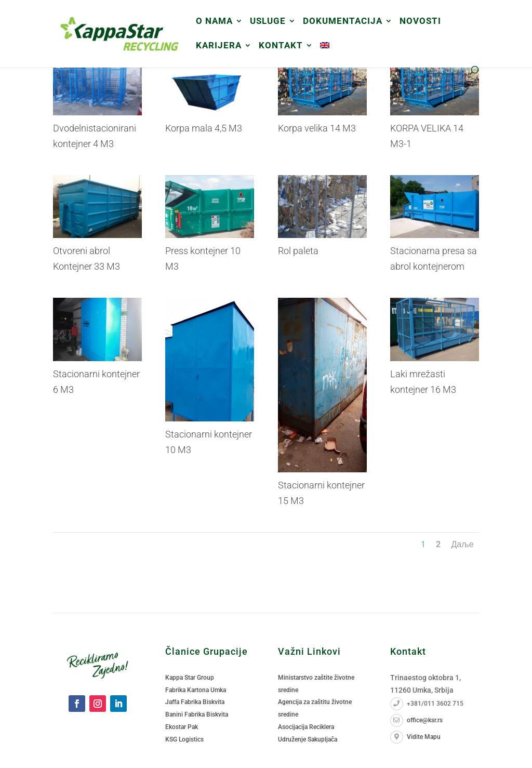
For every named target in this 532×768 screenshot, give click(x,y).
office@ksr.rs (416, 720)
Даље (462, 544)
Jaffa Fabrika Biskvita (195, 702)
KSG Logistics (184, 739)
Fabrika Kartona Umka (196, 690)
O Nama (214, 22)
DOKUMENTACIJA (343, 22)
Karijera (219, 46)
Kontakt (281, 46)
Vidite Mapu (415, 737)
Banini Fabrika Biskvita (197, 714)
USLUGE (268, 22)
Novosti (420, 22)
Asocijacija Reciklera (306, 727)
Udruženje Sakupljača (308, 739)
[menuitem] (325, 54)
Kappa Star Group (190, 678)
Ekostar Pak (182, 727)
